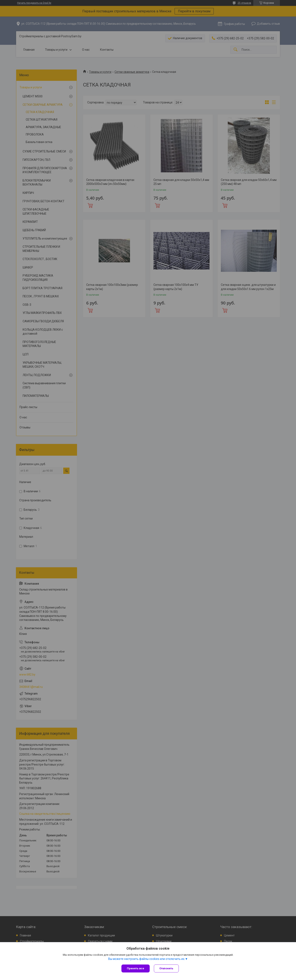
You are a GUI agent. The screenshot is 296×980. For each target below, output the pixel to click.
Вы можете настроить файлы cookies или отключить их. (147, 959)
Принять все (136, 968)
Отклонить (166, 968)
